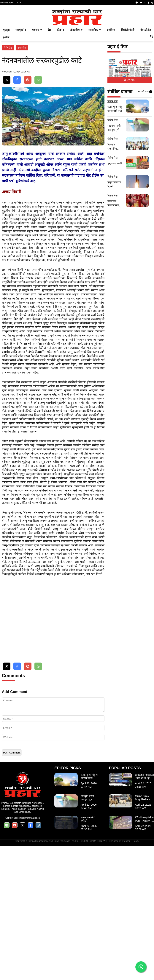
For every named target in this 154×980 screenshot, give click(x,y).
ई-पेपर (6, 90)
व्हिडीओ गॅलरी (128, 82)
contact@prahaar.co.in (28, 952)
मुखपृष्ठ (6, 82)
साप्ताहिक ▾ (94, 82)
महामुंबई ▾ (21, 82)
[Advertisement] (77, 33)
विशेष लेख (8, 100)
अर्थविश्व (111, 82)
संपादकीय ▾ (76, 82)
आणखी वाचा (145, 144)
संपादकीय (22, 100)
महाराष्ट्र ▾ (37, 82)
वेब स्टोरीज (146, 82)
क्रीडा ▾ (60, 82)
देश (49, 82)
